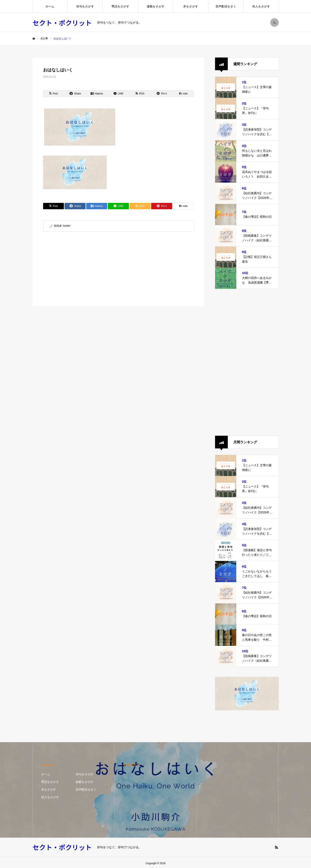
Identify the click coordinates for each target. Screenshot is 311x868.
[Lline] (118, 94)
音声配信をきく (226, 6)
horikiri (67, 226)
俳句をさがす (85, 6)
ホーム (50, 6)
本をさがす (191, 6)
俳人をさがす (261, 6)
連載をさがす (156, 6)
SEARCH (274, 22)
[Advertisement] (80, 269)
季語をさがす (120, 6)
